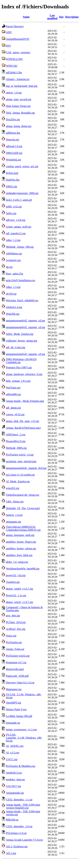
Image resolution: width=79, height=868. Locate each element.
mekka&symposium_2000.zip (22, 193)
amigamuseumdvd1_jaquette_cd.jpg (25, 327)
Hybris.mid (12, 173)
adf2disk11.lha (14, 72)
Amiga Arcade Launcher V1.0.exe (24, 840)
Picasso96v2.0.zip (16, 441)
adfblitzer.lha (13, 133)
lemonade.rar (13, 723)
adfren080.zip (13, 394)
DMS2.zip (11, 186)
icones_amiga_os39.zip (19, 227)
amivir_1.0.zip (14, 93)
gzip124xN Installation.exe (21, 280)
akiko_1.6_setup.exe (17, 562)
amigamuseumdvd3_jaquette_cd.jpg (25, 354)
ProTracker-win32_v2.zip (20, 455)
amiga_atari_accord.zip (19, 99)
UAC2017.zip (13, 786)
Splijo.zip (11, 213)
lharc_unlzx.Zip (15, 274)
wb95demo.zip (14, 253)
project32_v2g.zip (16, 575)
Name (26, 17)
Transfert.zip (13, 582)
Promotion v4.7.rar (16, 662)
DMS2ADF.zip (14, 153)
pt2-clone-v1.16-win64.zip (20, 475)
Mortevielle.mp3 (15, 669)
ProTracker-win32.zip (18, 656)
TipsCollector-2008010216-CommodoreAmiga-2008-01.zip (23, 528)
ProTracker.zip (14, 642)
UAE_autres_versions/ (18, 52)
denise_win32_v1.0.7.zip (19, 602)
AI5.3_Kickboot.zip (17, 846)
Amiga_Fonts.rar (15, 649)
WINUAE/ (12, 66)
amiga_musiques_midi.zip (20, 535)
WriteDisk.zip (14, 160)
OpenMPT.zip (14, 703)
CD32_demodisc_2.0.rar (19, 826)
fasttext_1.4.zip (14, 515)
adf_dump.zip (13, 408)
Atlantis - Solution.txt (18, 79)
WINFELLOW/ (14, 59)
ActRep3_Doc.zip (16, 629)
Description (72, 17)
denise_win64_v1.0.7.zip (19, 589)
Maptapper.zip (14, 689)
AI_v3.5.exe (13, 753)
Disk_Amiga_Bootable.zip (20, 113)
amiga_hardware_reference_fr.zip (24, 374)
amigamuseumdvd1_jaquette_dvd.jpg (26, 468)
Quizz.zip (11, 636)
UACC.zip (12, 759)
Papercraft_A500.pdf (17, 676)
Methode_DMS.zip (16, 448)
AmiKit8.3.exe (14, 773)
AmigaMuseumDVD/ (18, 39)
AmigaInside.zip (15, 793)
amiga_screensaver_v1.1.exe (21, 729)
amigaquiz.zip (14, 522)
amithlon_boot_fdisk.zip (19, 555)
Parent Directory (15, 26)
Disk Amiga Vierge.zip (18, 106)
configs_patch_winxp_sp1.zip (22, 166)
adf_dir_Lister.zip (16, 347)
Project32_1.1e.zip (16, 595)
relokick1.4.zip (14, 307)
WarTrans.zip (13, 388)
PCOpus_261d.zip (16, 622)
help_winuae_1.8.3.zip (18, 381)
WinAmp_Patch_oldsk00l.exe (22, 300)
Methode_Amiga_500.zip (20, 247)
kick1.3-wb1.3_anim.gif (19, 200)
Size (61, 17)
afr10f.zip (11, 294)
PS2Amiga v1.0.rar (16, 833)
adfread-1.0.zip (14, 146)
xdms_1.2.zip (13, 240)
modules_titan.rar (15, 779)
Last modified (52, 17)
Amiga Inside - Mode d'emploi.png (25, 401)
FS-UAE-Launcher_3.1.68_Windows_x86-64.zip (24, 738)
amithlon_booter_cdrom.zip (21, 548)
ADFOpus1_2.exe (16, 435)
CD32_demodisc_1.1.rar (19, 800)
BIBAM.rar (12, 820)
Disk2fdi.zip (13, 314)
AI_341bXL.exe (15, 746)
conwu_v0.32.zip (15, 414)
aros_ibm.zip (13, 616)
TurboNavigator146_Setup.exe (23, 495)
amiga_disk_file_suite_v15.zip (23, 421)
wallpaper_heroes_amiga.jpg (21, 341)
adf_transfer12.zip (16, 233)
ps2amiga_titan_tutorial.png (21, 461)
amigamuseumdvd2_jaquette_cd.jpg (25, 321)
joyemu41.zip (13, 260)
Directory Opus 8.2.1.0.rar (20, 683)
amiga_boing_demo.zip (19, 126)
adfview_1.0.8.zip (16, 220)
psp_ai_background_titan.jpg (22, 86)
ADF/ (9, 32)
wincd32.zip (13, 488)
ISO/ (8, 46)
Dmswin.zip (12, 140)
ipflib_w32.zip (14, 207)
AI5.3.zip (11, 853)
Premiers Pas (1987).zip (19, 367)
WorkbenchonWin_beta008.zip (23, 569)
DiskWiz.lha (13, 180)
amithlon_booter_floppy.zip (21, 542)
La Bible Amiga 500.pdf (19, 716)
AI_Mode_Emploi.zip (18, 481)
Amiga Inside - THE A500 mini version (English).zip (23, 806)
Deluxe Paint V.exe (16, 709)
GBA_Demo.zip (15, 502)
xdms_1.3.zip (13, 287)
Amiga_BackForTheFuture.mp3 (23, 428)
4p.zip (9, 267)
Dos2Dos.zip (13, 119)
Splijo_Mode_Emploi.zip (20, 334)
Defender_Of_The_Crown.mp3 (23, 508)
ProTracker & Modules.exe (21, 766)
